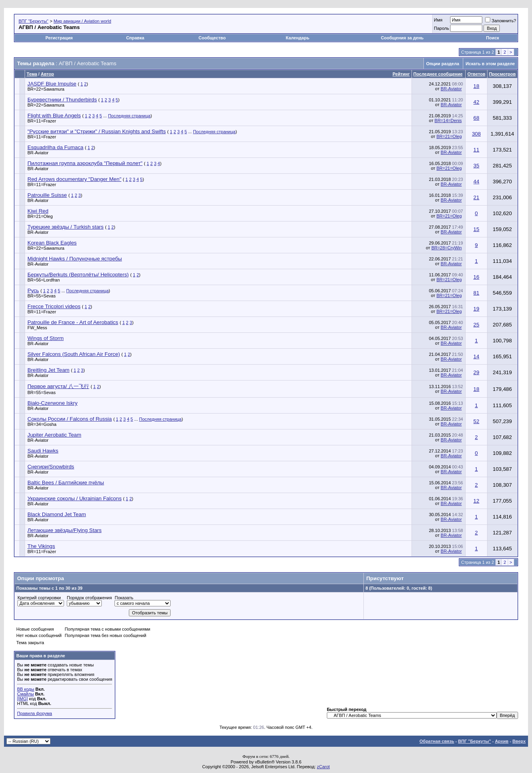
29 (477, 372)
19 (477, 309)
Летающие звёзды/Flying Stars (64, 530)
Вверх (519, 741)
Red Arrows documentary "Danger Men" (74, 179)
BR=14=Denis (448, 120)
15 (477, 229)
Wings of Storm (46, 338)
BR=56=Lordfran (44, 280)
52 (477, 421)
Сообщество (213, 38)
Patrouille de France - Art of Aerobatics (73, 322)
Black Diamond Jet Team (57, 514)
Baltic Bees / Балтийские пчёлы (66, 483)
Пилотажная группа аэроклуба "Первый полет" (85, 163)
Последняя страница (129, 116)
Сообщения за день (402, 38)
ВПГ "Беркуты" (34, 21)
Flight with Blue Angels (54, 116)
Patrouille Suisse (47, 195)
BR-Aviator (451, 89)
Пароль (441, 28)
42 (477, 102)
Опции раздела (443, 64)
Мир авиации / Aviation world (83, 21)
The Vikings (41, 546)
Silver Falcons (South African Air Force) (74, 354)
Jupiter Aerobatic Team (54, 435)
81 (477, 293)
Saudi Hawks (43, 451)
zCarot (323, 767)
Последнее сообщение (438, 74)
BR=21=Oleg (449, 136)
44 (477, 182)
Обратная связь (437, 741)
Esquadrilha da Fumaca (55, 147)
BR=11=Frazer (42, 121)
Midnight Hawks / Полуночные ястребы (75, 259)
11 (477, 150)
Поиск (492, 38)
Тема (32, 74)
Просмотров (502, 74)
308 (476, 134)
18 (477, 86)
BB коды (26, 689)
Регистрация (59, 38)
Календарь (298, 38)
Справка (135, 38)
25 (477, 325)
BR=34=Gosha (42, 424)
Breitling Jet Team (49, 370)
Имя (438, 20)
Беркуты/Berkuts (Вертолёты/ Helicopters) (78, 275)
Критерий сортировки (39, 598)
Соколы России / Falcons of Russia (70, 419)
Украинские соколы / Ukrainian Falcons (75, 498)
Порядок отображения (89, 598)
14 (477, 356)
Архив (502, 741)
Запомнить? (501, 21)
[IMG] (22, 699)
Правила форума (35, 713)
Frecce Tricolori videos (54, 306)
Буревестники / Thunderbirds (62, 100)
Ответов (476, 74)
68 (477, 118)
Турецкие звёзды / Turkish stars (65, 227)
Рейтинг (401, 74)
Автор (47, 74)
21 (477, 197)
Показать (124, 598)
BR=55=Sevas (42, 296)
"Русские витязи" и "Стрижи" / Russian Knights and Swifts (97, 131)
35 (477, 166)
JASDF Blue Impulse (52, 84)
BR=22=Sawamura (46, 89)
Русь (33, 290)
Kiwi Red (38, 211)
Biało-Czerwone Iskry (52, 403)
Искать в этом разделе (490, 64)
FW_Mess (37, 328)
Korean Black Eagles (52, 243)
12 (477, 501)
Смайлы (25, 694)
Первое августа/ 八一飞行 (58, 386)
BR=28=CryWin (447, 248)
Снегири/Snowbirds (51, 467)
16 (477, 277)
